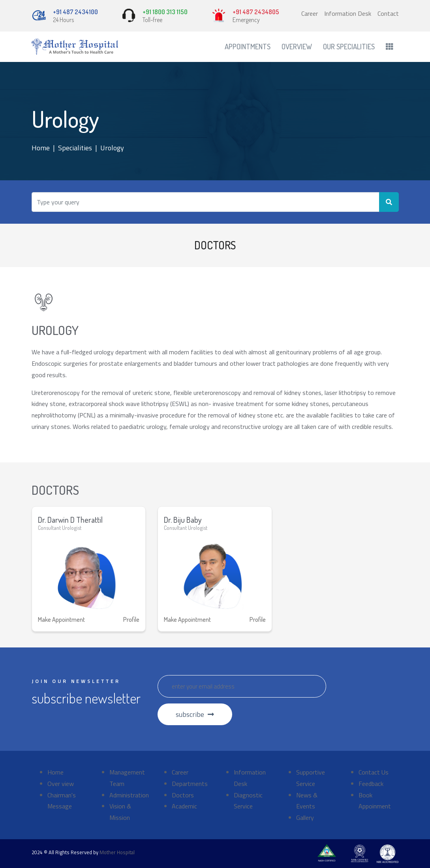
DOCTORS (215, 245)
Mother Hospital (117, 852)
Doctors (183, 795)
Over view (61, 784)
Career (310, 13)
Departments (190, 784)
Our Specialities (349, 46)
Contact (388, 13)
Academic (184, 806)
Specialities (75, 148)
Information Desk (348, 13)
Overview (297, 46)
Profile (131, 619)
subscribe (195, 714)
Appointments (248, 46)
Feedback (371, 784)
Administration (129, 795)
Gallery (305, 817)
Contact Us (374, 772)
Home (41, 148)
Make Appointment (61, 619)
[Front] (75, 47)
